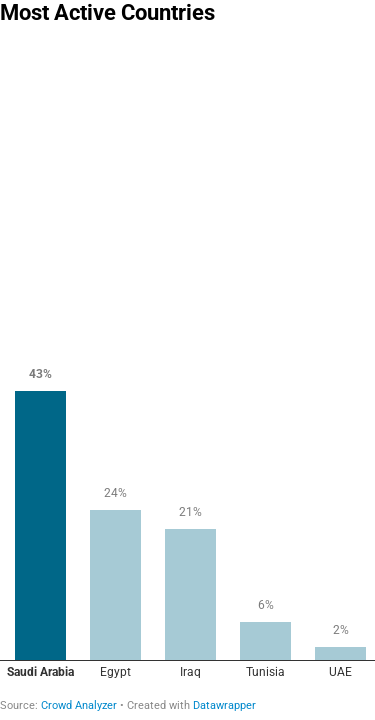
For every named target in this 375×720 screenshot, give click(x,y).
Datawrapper (224, 705)
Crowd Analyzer (79, 705)
